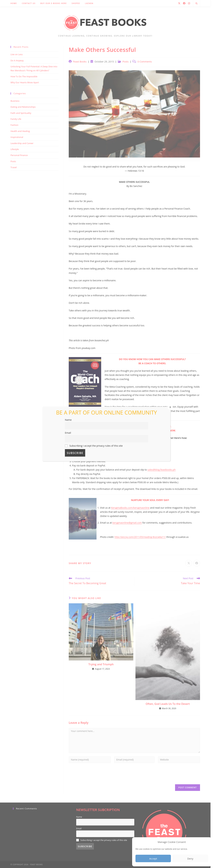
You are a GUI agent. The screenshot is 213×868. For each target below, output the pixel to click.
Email (68, 433)
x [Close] (170, 407)
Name (68, 420)
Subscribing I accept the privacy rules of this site (94, 446)
